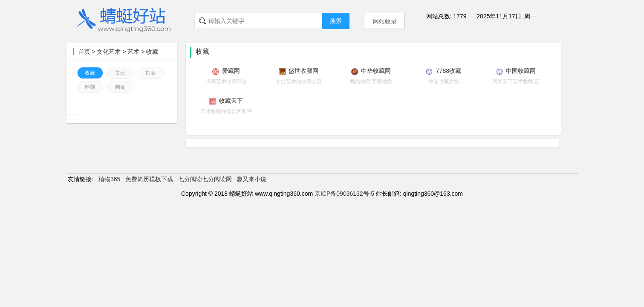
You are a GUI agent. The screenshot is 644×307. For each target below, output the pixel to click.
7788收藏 (449, 71)
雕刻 (90, 87)
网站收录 (385, 21)
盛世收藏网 (303, 71)
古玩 (120, 73)
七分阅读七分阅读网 (205, 179)
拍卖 (150, 73)
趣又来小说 (251, 179)
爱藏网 (231, 71)
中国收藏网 (521, 71)
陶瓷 (120, 87)
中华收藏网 (376, 71)
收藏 (152, 52)
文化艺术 (109, 52)
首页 (84, 52)
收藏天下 (231, 101)
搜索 (336, 21)
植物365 (109, 179)
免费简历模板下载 (149, 179)
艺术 (133, 52)
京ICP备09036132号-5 (344, 194)
